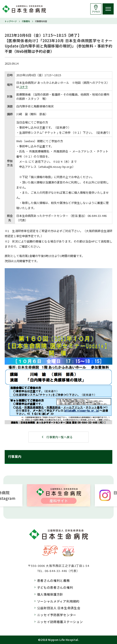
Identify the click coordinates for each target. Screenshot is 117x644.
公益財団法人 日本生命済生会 (59, 608)
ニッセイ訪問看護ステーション (60, 622)
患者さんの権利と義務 (53, 580)
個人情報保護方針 (50, 594)
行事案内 (26, 21)
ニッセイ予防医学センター (57, 615)
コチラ (23, 87)
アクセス (96, 12)
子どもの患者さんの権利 (55, 587)
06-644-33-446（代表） (62, 571)
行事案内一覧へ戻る (60, 437)
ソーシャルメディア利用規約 (58, 601)
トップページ (11, 21)
